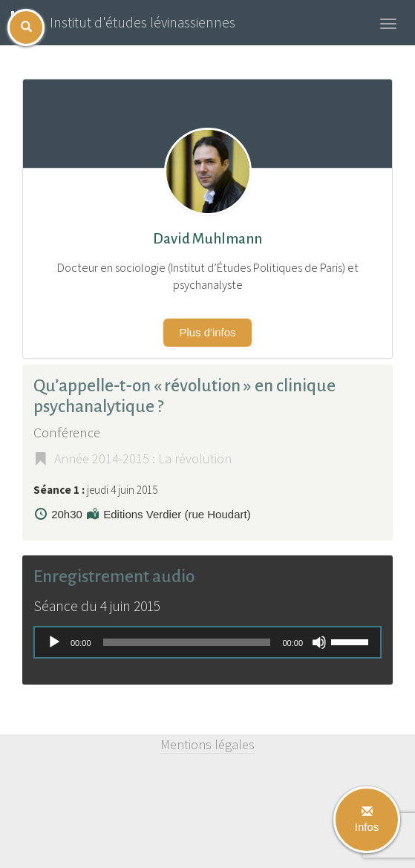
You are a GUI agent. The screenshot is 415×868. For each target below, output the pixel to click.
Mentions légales (207, 744)
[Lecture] (54, 642)
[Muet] (319, 642)
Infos (367, 820)
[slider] (187, 642)
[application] (207, 642)
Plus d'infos (207, 332)
